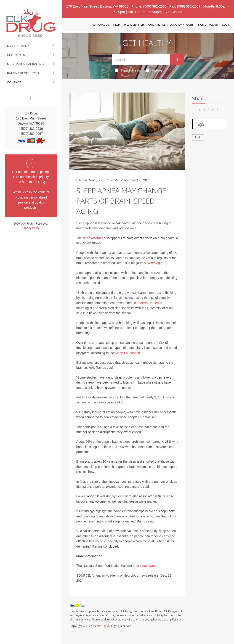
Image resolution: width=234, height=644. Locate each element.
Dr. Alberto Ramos (146, 303)
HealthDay (100, 626)
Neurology (154, 263)
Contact (14, 82)
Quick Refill (157, 25)
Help (117, 25)
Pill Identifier (134, 25)
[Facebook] (30, 99)
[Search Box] (141, 59)
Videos (154, 70)
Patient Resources (23, 73)
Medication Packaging (25, 64)
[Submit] (177, 59)
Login (226, 25)
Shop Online (17, 55)
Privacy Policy (31, 228)
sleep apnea (149, 566)
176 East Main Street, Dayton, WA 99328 (97, 6)
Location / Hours (182, 25)
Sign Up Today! (208, 25)
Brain (198, 137)
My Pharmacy (18, 46)
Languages (101, 25)
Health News (128, 70)
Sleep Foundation (128, 353)
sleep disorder (93, 238)
